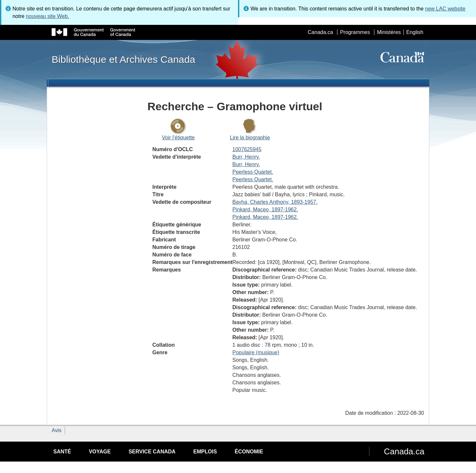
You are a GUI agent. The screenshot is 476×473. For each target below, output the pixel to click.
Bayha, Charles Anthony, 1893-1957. (275, 202)
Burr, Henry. (246, 157)
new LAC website (445, 9)
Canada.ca (320, 32)
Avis (57, 430)
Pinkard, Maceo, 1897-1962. (265, 210)
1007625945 (247, 149)
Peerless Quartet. (253, 172)
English (415, 32)
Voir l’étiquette (178, 138)
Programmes (355, 32)
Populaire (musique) (256, 352)
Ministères (389, 32)
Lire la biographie (250, 138)
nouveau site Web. (47, 16)
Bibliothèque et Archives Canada (123, 59)
